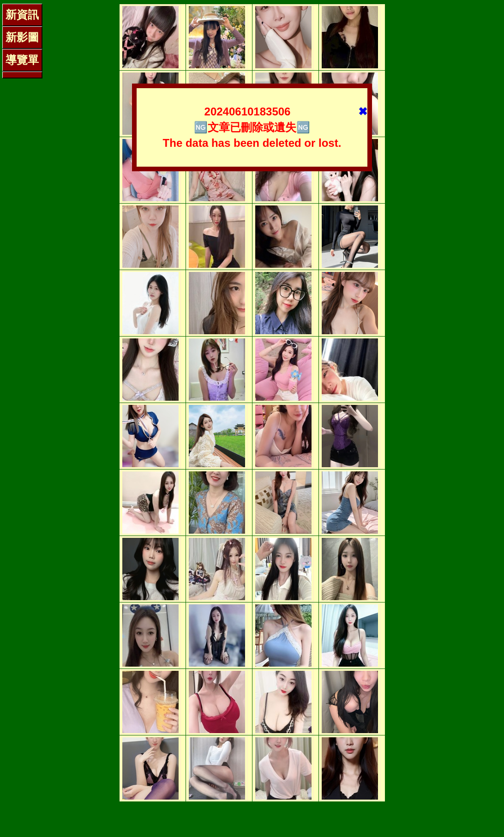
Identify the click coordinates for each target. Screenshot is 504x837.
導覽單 (22, 60)
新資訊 (22, 15)
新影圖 (22, 37)
